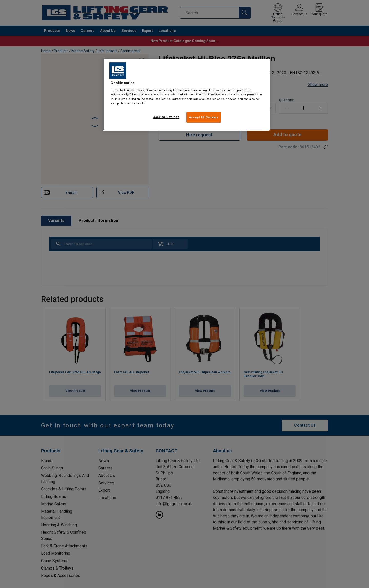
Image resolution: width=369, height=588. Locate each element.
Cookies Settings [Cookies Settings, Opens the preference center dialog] (166, 117)
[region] (186, 95)
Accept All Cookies (204, 117)
